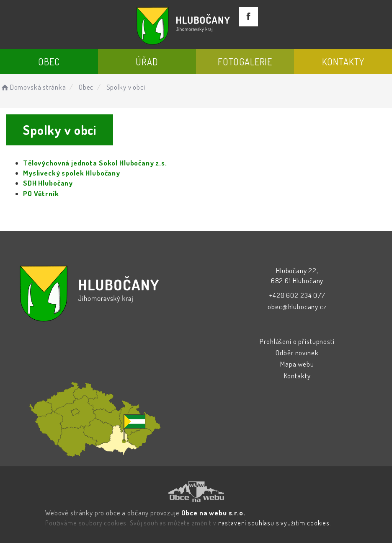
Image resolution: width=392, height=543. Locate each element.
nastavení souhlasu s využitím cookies (274, 523)
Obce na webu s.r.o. (213, 513)
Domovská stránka (33, 87)
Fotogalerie (245, 62)
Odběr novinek (297, 353)
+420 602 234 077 (297, 295)
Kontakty (343, 62)
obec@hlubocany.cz (297, 306)
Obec (49, 62)
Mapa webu (297, 364)
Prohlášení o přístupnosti (297, 341)
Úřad (147, 62)
